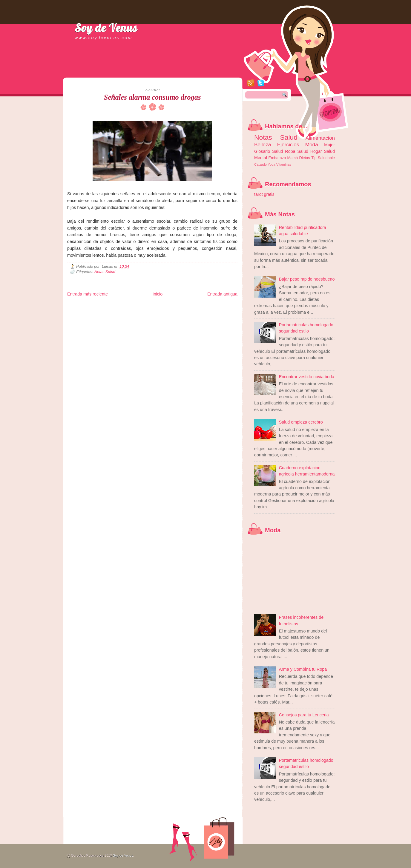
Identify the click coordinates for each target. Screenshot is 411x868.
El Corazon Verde (190, 315)
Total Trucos (154, 311)
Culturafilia (210, 315)
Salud (303, 151)
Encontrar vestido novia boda (307, 377)
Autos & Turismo (212, 311)
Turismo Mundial (130, 315)
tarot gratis (264, 194)
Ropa (290, 151)
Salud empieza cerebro (301, 422)
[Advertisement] (137, 72)
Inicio (158, 294)
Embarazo (277, 158)
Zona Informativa (78, 306)
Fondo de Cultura (191, 306)
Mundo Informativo (105, 315)
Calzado (260, 164)
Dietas (304, 158)
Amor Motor (225, 315)
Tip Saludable (323, 158)
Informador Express (143, 306)
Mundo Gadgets (190, 311)
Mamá (292, 158)
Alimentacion (320, 138)
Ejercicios (288, 144)
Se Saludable (150, 315)
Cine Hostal (171, 311)
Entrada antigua (222, 294)
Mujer (329, 145)
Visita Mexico (169, 315)
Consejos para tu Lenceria (304, 715)
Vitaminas (284, 164)
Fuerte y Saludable (133, 311)
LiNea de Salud (119, 306)
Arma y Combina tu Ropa (303, 669)
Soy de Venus (106, 28)
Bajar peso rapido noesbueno (307, 279)
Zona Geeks (212, 306)
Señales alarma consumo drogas (152, 97)
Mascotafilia (84, 315)
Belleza (263, 144)
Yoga (272, 164)
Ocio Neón (112, 311)
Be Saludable (99, 306)
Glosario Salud (269, 151)
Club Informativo (168, 306)
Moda (312, 144)
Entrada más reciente (88, 294)
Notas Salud (105, 272)
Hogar (316, 151)
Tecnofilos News (94, 311)
